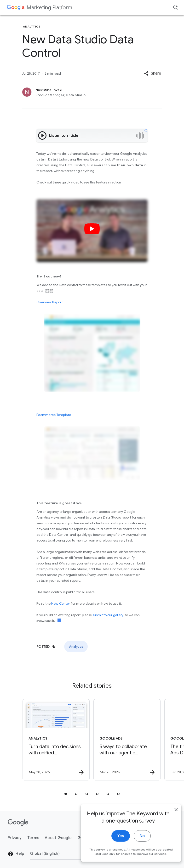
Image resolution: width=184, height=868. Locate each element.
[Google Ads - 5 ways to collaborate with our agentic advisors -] (127, 740)
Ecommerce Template (54, 415)
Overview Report (50, 302)
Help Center (61, 603)
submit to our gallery (108, 615)
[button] (152, 73)
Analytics (76, 647)
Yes (114, 844)
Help (16, 854)
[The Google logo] (18, 823)
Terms (33, 838)
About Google (58, 838)
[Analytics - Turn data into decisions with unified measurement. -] (56, 740)
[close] (169, 818)
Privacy (15, 838)
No (135, 844)
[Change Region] (69, 854)
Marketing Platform (49, 8)
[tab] (66, 794)
